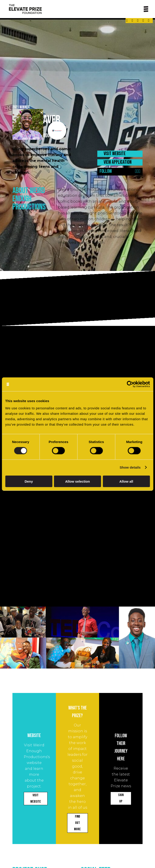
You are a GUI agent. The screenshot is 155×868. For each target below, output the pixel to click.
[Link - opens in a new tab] (127, 21)
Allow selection (77, 481)
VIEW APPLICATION (118, 162)
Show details (130, 467)
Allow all (126, 481)
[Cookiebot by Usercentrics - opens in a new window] (130, 384)
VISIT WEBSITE (115, 154)
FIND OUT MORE (77, 823)
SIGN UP (121, 798)
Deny (29, 481)
